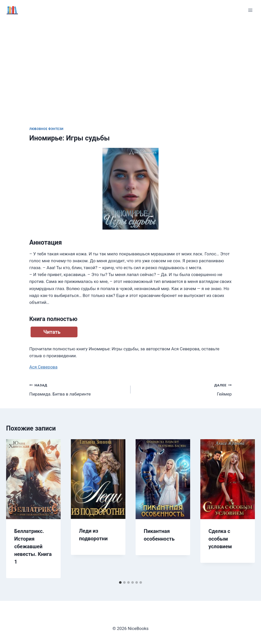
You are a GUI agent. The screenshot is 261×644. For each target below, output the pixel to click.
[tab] (120, 582)
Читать (52, 332)
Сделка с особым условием (220, 539)
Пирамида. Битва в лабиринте (78, 389)
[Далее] (246, 509)
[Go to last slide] (15, 509)
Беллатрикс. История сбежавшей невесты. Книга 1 (33, 546)
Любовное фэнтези (46, 129)
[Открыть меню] (250, 10)
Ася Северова (43, 367)
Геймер (183, 389)
